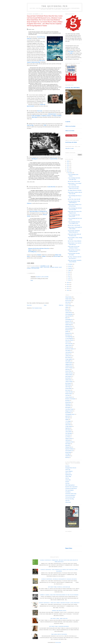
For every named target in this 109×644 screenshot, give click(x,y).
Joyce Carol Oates (69, 344)
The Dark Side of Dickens (59, 634)
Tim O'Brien (68, 350)
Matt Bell (67, 445)
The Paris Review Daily (70, 497)
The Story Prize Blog (70, 499)
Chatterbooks (68, 456)
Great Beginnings (69, 337)
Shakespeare (68, 404)
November (70, 264)
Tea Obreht (68, 423)
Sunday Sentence (69, 299)
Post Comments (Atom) (37, 308)
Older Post (61, 305)
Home (45, 305)
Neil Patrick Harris (52, 114)
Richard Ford (68, 330)
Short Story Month (69, 340)
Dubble (67, 419)
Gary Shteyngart (69, 433)
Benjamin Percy (69, 333)
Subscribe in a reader (70, 148)
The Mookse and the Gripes (71, 494)
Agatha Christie (69, 345)
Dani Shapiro (68, 444)
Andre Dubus (68, 406)
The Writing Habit (69, 314)
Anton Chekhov (69, 432)
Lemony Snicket (69, 397)
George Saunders (69, 426)
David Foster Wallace (70, 349)
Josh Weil (67, 395)
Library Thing (68, 476)
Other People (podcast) (70, 485)
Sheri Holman (68, 430)
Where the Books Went (59, 611)
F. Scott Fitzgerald (69, 338)
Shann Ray (68, 369)
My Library (68, 335)
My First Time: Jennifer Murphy (59, 626)
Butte (66, 318)
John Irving (34, 117)
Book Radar (68, 407)
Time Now (68, 501)
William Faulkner (69, 375)
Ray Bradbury (68, 413)
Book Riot (67, 466)
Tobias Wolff (68, 425)
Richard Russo (68, 402)
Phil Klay (67, 457)
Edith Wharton (68, 385)
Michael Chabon (69, 394)
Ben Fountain (68, 383)
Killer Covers (68, 473)
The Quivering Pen (55, 6)
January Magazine (69, 471)
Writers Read (68, 502)
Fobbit (41, 267)
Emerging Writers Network (71, 468)
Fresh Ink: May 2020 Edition (73, 88)
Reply (32, 280)
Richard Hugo (68, 452)
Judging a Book (69, 364)
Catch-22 (67, 342)
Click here (29, 203)
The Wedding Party (32, 252)
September (70, 268)
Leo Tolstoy (68, 437)
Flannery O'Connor (69, 323)
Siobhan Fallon (68, 380)
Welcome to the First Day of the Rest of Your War (39, 248)
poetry (67, 309)
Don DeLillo (68, 378)
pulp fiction (68, 416)
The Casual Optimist (69, 490)
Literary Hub (68, 480)
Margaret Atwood (69, 411)
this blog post (35, 159)
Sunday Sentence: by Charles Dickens (59, 579)
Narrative (67, 482)
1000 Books (68, 440)
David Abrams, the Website (71, 142)
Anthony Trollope (69, 382)
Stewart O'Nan (68, 371)
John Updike (68, 361)
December (70, 173)
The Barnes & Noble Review (71, 488)
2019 (68, 163)
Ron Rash (67, 400)
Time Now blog (30, 125)
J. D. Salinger (68, 421)
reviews (67, 304)
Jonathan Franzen (69, 363)
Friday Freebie (68, 297)
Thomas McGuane (69, 373)
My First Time (68, 300)
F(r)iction (39, 255)
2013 (68, 284)
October (70, 266)
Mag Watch (68, 428)
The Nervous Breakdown (70, 495)
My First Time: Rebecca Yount (74, 181)
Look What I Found (69, 409)
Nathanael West (68, 447)
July (69, 272)
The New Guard (57, 256)
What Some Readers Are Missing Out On (38, 211)
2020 (68, 161)
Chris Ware (68, 418)
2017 (68, 167)
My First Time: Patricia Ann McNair (59, 587)
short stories (68, 302)
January (70, 280)
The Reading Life (69, 319)
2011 (68, 288)
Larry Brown (68, 435)
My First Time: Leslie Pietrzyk (74, 225)
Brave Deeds (68, 357)
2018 (68, 165)
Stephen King (68, 325)
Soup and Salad (35, 268)
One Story (67, 483)
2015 (68, 171)
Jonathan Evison (69, 366)
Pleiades (44, 256)
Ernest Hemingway (69, 328)
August (70, 270)
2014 (68, 282)
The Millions (68, 492)
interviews (67, 354)
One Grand (40, 111)
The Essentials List (69, 451)
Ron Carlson (68, 390)
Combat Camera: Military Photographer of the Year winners (59, 595)
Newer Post (29, 305)
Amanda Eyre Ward (69, 442)
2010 (68, 290)
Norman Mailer (68, 388)
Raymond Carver (54, 267)
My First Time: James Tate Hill (74, 199)
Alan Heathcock (69, 352)
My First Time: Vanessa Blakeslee (75, 241)
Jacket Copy (68, 469)
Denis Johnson (68, 376)
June (69, 274)
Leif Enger (68, 454)
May (69, 276)
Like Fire (67, 478)
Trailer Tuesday (69, 306)
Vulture (30, 250)
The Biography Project (70, 414)
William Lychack (69, 438)
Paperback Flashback (70, 449)
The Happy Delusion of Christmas (75, 190)
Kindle (67, 331)
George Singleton (69, 359)
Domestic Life (68, 321)
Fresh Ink (67, 311)
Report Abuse (69, 548)
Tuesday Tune (68, 347)
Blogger (58, 642)
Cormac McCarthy (69, 392)
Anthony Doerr (68, 356)
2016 (68, 169)
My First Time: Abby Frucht (59, 618)
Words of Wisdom (69, 368)
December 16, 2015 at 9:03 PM (42, 277)
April (69, 278)
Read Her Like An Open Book (71, 487)
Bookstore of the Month (70, 399)
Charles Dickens (35, 267)
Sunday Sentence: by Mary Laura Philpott (59, 603)
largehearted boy (69, 475)
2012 (68, 286)
